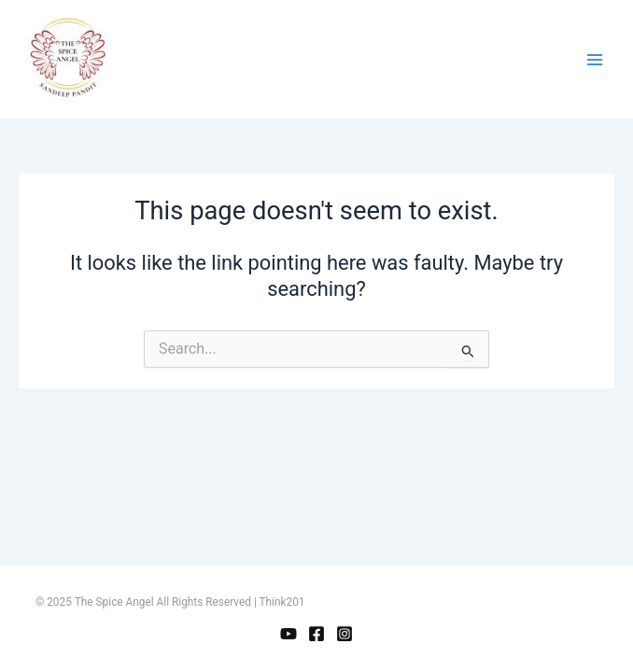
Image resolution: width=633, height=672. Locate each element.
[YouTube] (288, 634)
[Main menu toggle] (595, 60)
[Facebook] (316, 634)
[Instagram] (345, 634)
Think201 (282, 602)
